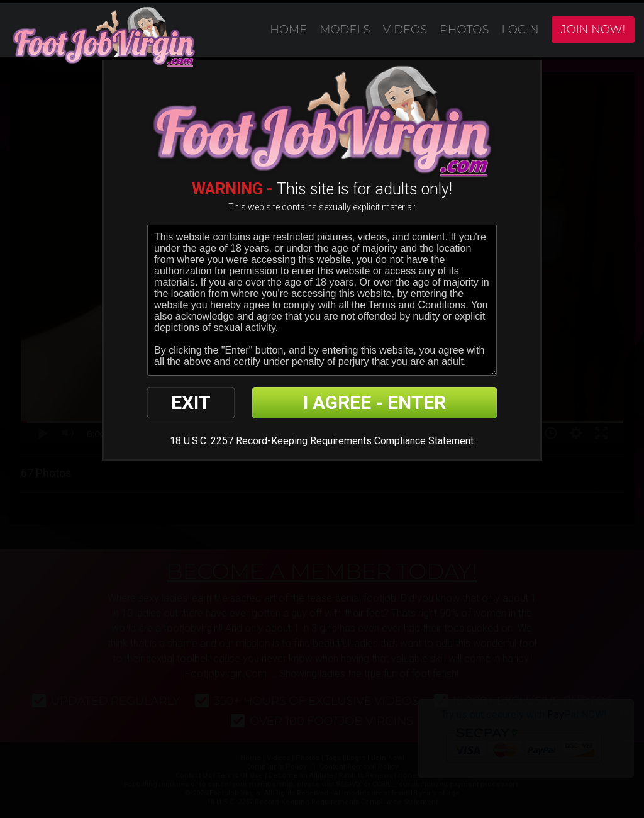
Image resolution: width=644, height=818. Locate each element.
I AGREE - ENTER (375, 402)
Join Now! (593, 30)
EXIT (191, 402)
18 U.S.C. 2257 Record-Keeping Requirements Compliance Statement (322, 441)
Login (520, 30)
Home (288, 30)
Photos (464, 30)
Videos (405, 30)
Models (345, 30)
